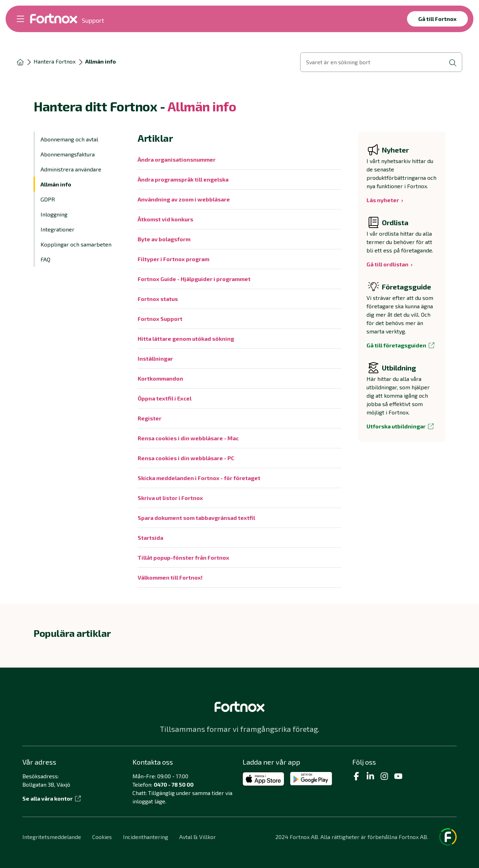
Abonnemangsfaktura (68, 154)
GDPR (48, 199)
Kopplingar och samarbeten (76, 244)
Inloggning (54, 214)
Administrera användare (71, 169)
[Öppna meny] (20, 19)
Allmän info (56, 184)
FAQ (45, 259)
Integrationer (57, 229)
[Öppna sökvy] (381, 62)
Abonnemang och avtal (69, 139)
